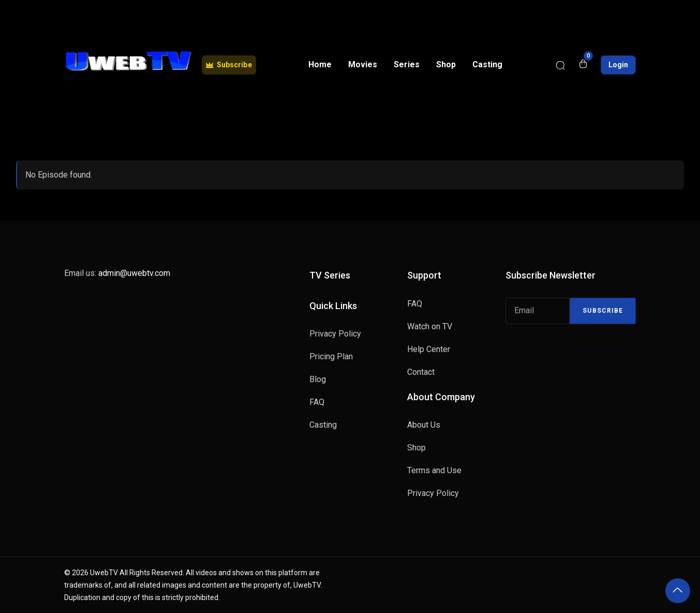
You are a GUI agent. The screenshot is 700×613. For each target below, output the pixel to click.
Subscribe (603, 311)
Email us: (117, 273)
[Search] (560, 65)
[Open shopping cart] (583, 65)
